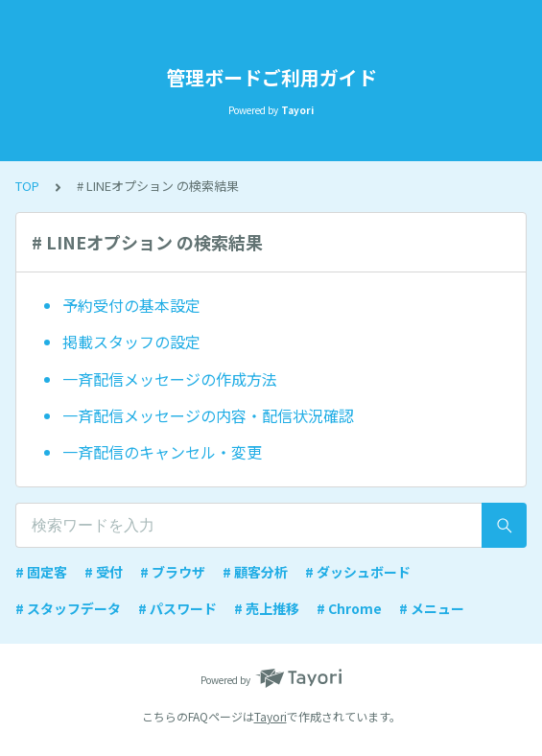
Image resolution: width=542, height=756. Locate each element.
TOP (27, 186)
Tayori (271, 716)
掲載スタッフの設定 (131, 342)
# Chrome (349, 608)
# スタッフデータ (68, 608)
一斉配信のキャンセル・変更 (162, 452)
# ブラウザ (173, 572)
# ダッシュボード (358, 572)
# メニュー (432, 608)
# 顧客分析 (255, 572)
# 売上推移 (267, 608)
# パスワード (177, 608)
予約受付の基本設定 (131, 305)
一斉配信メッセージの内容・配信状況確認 (208, 415)
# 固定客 (41, 572)
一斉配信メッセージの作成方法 (170, 379)
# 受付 (104, 572)
